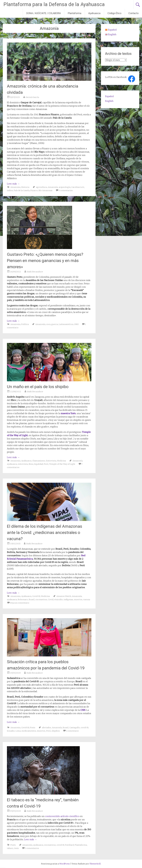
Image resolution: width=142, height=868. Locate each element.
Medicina (61, 461)
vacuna (87, 600)
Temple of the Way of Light (62, 464)
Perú (46, 464)
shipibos (56, 731)
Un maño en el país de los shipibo (38, 387)
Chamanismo (39, 461)
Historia (25, 187)
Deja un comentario (20, 603)
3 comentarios (66, 190)
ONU (76, 324)
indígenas (68, 600)
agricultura (41, 187)
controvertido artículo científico (62, 816)
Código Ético (114, 13)
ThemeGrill (95, 864)
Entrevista (51, 461)
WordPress (65, 864)
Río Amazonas (45, 190)
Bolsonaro (23, 600)
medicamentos (29, 731)
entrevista (23, 464)
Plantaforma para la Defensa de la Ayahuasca (54, 4)
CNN (83, 710)
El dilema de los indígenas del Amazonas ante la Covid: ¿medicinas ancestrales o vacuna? (45, 532)
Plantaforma (75, 13)
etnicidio (59, 600)
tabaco (10, 848)
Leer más (13, 184)
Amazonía (53, 187)
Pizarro (34, 190)
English (109, 101)
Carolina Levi (78, 187)
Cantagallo (75, 728)
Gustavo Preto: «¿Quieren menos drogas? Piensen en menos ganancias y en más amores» (45, 261)
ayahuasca (12, 464)
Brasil (32, 600)
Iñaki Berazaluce (35, 272)
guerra (55, 324)
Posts (33, 728)
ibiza (31, 464)
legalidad (39, 464)
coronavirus (41, 600)
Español (109, 96)
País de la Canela (22, 190)
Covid (51, 600)
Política (25, 324)
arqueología (65, 187)
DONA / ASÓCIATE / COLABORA (44, 13)
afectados (46, 728)
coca (48, 324)
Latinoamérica (66, 324)
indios (10, 190)
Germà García (32, 97)
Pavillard (69, 845)
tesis (16, 848)
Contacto (133, 13)
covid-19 (85, 728)
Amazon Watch (64, 596)
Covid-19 (36, 596)
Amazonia (15, 187)
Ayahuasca (94, 13)
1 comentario (72, 731)
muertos (78, 600)
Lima (18, 731)
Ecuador (11, 731)
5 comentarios (32, 848)
